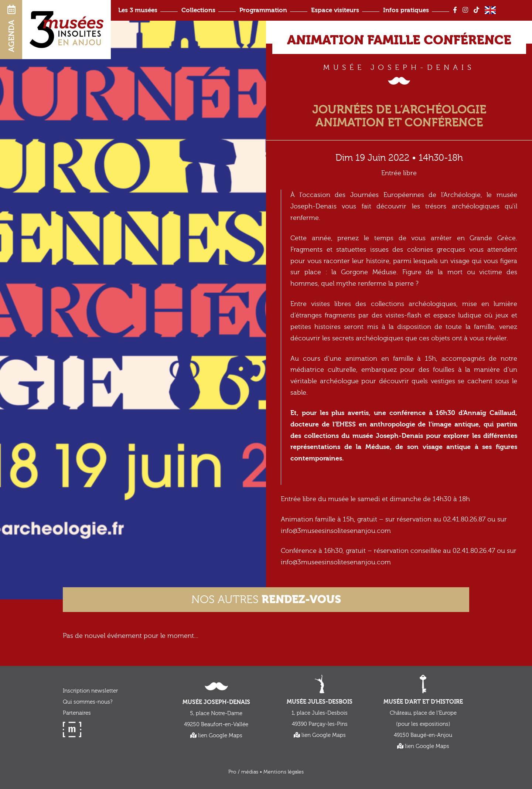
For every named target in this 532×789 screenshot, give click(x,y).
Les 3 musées (138, 10)
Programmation (263, 10)
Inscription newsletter (90, 691)
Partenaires (77, 713)
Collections (198, 10)
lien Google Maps (216, 736)
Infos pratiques (406, 10)
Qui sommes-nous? (88, 702)
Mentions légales (284, 772)
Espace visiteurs (335, 10)
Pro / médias (243, 772)
